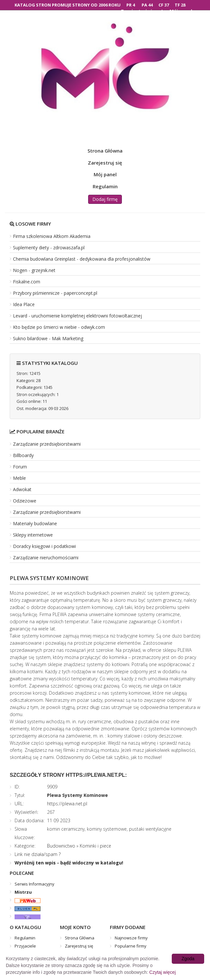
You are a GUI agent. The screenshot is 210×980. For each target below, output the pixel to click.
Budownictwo (61, 846)
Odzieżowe (25, 501)
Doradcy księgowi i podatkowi (44, 546)
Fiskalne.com (27, 282)
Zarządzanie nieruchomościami (46, 558)
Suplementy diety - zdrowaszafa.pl (49, 248)
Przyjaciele (25, 946)
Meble (19, 478)
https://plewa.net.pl (67, 804)
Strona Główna (105, 151)
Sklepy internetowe (33, 535)
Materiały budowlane (35, 523)
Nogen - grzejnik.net (34, 270)
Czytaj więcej (163, 972)
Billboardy (23, 455)
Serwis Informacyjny (35, 884)
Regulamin (105, 186)
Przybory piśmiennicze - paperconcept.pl (55, 293)
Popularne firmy (131, 946)
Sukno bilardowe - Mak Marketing (48, 338)
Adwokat (22, 489)
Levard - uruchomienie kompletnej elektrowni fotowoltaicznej (77, 316)
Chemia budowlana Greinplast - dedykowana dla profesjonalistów (82, 259)
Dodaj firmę (105, 199)
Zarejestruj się (105, 163)
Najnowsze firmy (131, 938)
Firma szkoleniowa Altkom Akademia (52, 236)
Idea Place (24, 304)
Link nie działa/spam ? (38, 854)
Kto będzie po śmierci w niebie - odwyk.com (59, 327)
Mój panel (105, 174)
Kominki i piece (95, 846)
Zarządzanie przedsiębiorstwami (47, 444)
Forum (20, 467)
